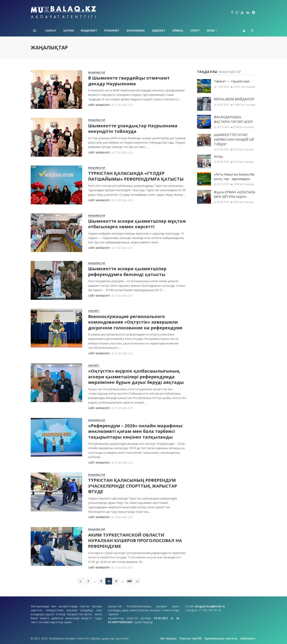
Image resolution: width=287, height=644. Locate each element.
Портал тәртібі (191, 638)
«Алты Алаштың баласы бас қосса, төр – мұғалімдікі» (234, 177)
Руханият (112, 30)
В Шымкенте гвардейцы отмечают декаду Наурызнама (129, 81)
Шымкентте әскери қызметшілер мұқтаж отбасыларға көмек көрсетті (137, 224)
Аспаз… (219, 157)
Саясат (51, 30)
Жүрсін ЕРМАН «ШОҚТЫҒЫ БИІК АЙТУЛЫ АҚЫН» (235, 195)
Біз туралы (168, 638)
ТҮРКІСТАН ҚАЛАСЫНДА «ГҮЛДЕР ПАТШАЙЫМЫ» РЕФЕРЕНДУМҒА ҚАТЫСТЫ (136, 176)
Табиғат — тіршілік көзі (232, 81)
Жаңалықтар (97, 72)
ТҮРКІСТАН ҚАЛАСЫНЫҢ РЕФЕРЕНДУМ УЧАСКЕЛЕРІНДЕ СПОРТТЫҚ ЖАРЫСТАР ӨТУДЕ (133, 486)
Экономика (136, 30)
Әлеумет (94, 311)
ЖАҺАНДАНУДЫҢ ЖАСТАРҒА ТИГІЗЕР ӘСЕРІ (233, 119)
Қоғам (69, 30)
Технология (216, 30)
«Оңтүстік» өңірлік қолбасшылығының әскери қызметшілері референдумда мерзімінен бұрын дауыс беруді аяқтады (136, 377)
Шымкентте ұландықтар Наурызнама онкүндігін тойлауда (133, 128)
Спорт (195, 30)
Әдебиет (159, 30)
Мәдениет (89, 30)
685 (130, 581)
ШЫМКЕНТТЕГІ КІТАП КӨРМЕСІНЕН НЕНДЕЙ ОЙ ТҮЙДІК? (234, 139)
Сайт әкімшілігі (99, 105)
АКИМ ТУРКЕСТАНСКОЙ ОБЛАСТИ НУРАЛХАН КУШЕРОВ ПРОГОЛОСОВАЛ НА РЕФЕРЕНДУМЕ (135, 541)
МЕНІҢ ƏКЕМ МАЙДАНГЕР (234, 99)
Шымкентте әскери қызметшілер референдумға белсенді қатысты (127, 271)
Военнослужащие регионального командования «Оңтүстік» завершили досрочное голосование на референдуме (135, 322)
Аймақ (178, 30)
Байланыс (248, 638)
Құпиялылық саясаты (221, 638)
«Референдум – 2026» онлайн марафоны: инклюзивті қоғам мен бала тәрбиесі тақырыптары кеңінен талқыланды (136, 431)
